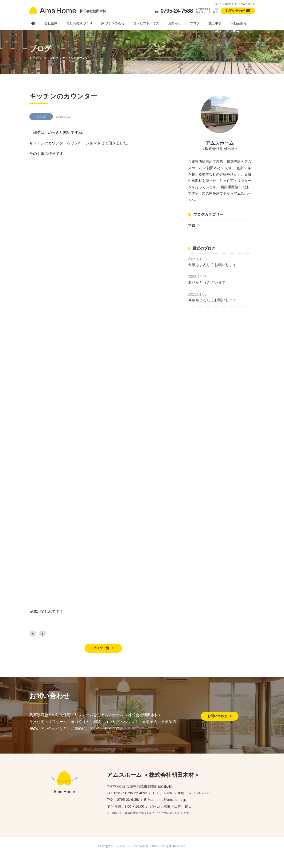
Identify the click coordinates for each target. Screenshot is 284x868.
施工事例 (215, 23)
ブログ (195, 23)
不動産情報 (238, 23)
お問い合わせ (220, 716)
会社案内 (51, 23)
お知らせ (175, 23)
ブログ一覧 (103, 648)
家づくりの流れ (113, 23)
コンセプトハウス (146, 23)
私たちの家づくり (79, 23)
